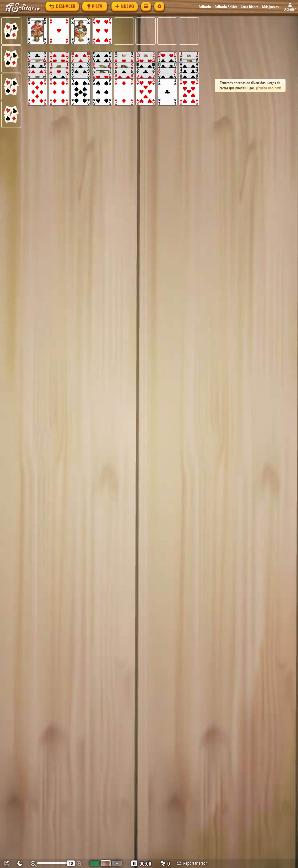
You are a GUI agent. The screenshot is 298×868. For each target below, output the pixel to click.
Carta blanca (250, 7)
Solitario (205, 7)
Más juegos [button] (270, 7)
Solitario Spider (226, 7)
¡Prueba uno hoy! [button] (268, 88)
